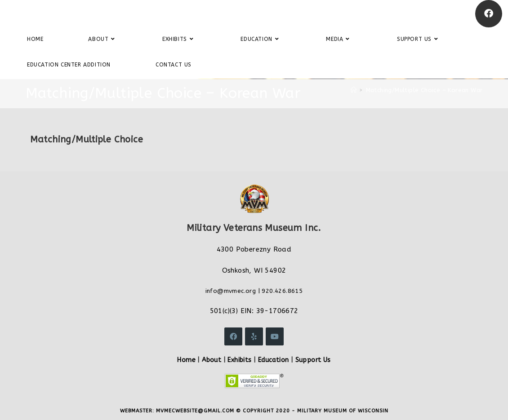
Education (274, 360)
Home (186, 360)
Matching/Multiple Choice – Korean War (424, 90)
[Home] (354, 90)
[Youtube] (275, 336)
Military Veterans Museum (74, 13)
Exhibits (239, 360)
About (212, 360)
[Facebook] (489, 14)
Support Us (313, 360)
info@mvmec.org (231, 291)
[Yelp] (254, 336)
